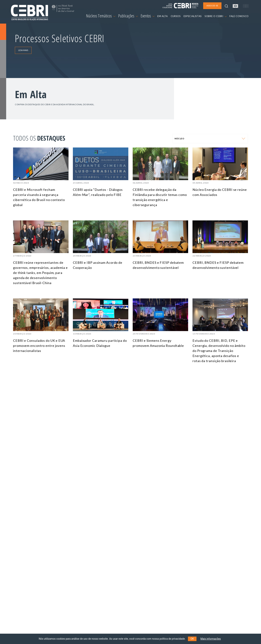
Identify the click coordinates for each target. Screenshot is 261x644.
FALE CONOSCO (239, 16)
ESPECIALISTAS (193, 16)
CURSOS (176, 16)
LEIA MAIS (23, 50)
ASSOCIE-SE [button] (212, 6)
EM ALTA (163, 16)
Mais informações (211, 639)
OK (192, 639)
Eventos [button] (148, 16)
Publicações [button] (128, 16)
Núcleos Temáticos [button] (101, 16)
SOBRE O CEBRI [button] (216, 16)
